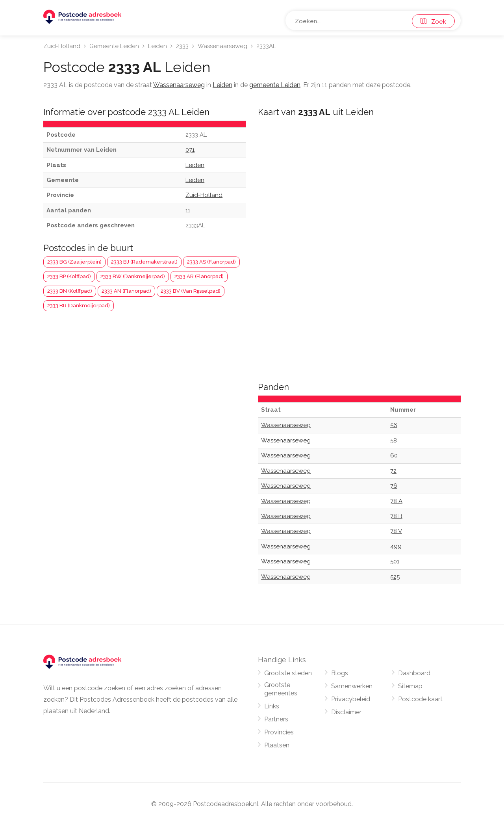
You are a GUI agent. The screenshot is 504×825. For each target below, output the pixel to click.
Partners (276, 719)
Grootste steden (288, 673)
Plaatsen (277, 745)
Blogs (340, 673)
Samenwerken (352, 686)
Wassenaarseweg (222, 46)
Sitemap (410, 686)
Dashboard (414, 673)
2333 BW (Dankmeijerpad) (133, 276)
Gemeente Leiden (114, 46)
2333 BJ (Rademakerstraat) (144, 262)
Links (272, 706)
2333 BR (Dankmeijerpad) (79, 306)
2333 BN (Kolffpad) (70, 291)
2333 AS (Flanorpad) (211, 262)
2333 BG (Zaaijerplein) (74, 262)
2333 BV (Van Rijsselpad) (191, 291)
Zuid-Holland (62, 46)
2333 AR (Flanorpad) (199, 276)
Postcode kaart (420, 699)
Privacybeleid (351, 699)
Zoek (433, 22)
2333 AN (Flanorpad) (126, 291)
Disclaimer (346, 712)
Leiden (157, 46)
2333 (182, 46)
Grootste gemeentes (281, 689)
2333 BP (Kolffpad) (69, 276)
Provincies (279, 732)
